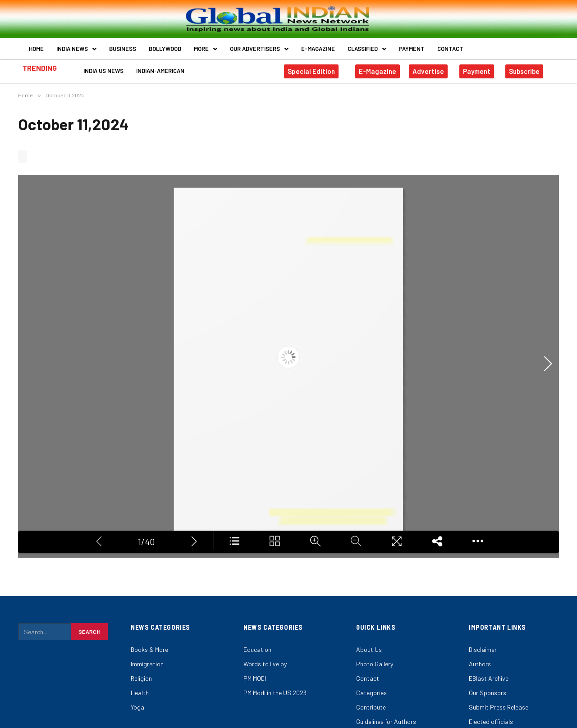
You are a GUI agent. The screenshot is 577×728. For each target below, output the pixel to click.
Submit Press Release (499, 707)
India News (76, 49)
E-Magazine (318, 49)
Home (36, 49)
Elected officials (491, 721)
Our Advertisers (259, 49)
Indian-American (160, 71)
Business (123, 49)
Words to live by (265, 664)
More (206, 49)
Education (257, 649)
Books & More (149, 649)
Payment (412, 49)
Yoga (137, 707)
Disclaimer (483, 649)
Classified (367, 49)
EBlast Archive (489, 678)
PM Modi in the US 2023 (275, 693)
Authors (480, 664)
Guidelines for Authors (386, 721)
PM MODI (255, 678)
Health (140, 693)
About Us (369, 649)
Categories (371, 693)
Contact (450, 49)
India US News (103, 71)
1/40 (147, 540)
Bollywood (165, 49)
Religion (141, 678)
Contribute (371, 707)
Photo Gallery (375, 664)
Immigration (147, 664)
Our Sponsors (488, 693)
